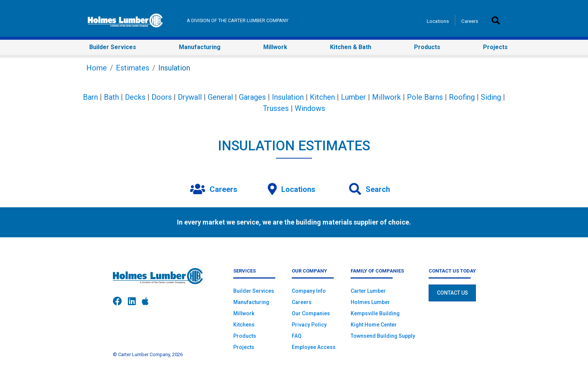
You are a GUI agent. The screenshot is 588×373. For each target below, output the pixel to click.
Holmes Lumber (370, 302)
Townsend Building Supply (383, 336)
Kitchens (244, 325)
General (220, 97)
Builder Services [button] (113, 47)
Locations (438, 21)
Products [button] (427, 47)
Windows (310, 108)
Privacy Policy (309, 325)
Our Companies (311, 313)
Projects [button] (495, 47)
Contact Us (452, 293)
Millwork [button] (275, 47)
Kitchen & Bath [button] (351, 47)
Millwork (386, 97)
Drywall (190, 97)
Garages (252, 97)
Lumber (353, 97)
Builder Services (254, 291)
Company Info (309, 291)
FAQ (297, 336)
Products (245, 336)
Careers (470, 21)
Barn (90, 97)
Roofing (462, 97)
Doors (162, 97)
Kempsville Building (375, 313)
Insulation (288, 97)
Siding (491, 97)
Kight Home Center (374, 325)
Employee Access (314, 347)
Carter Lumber (368, 291)
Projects (244, 347)
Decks (135, 97)
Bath (111, 97)
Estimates (133, 68)
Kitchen (322, 97)
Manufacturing (251, 302)
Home (97, 68)
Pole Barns (425, 97)
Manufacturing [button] (200, 47)
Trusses (276, 108)
